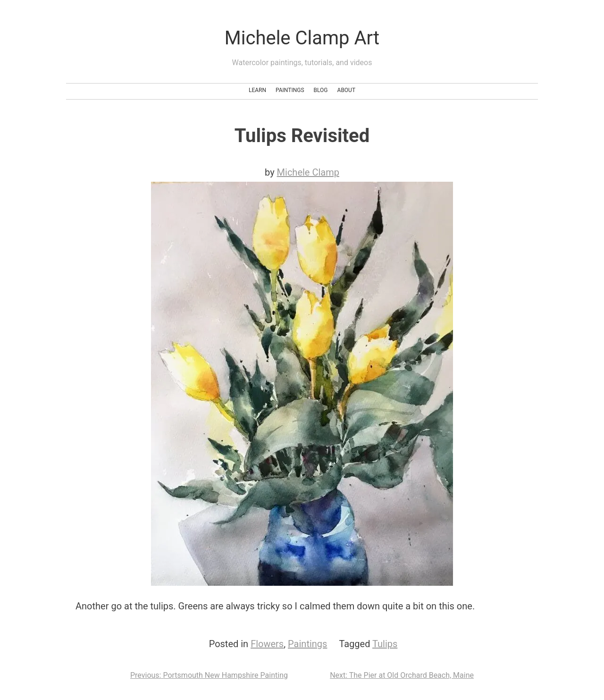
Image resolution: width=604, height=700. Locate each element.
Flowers (267, 644)
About (347, 90)
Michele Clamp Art (302, 38)
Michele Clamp (308, 172)
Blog (321, 90)
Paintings (290, 90)
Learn (257, 90)
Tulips (385, 644)
